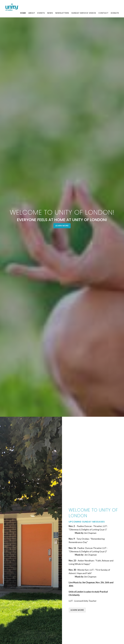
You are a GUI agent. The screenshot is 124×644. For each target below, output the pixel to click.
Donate (115, 13)
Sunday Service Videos (84, 13)
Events (41, 13)
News (50, 13)
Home (23, 13)
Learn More (62, 226)
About (32, 13)
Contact (103, 13)
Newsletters (62, 13)
